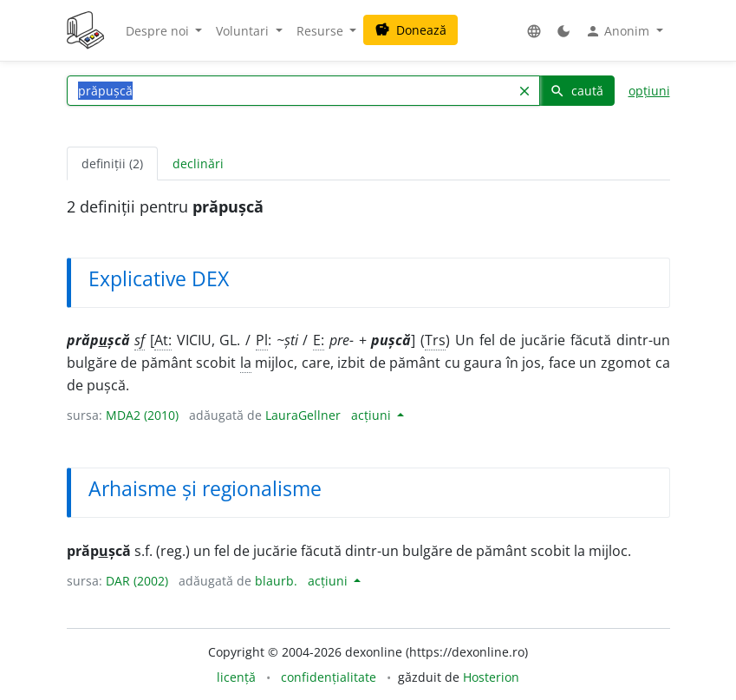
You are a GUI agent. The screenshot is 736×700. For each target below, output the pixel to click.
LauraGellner (303, 415)
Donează (410, 30)
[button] (534, 31)
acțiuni (373, 415)
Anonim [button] (619, 31)
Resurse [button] (322, 31)
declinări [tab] (198, 164)
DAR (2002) (137, 581)
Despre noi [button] (159, 31)
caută (576, 91)
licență (236, 677)
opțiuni (649, 91)
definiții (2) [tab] (112, 164)
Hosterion (491, 677)
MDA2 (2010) (142, 415)
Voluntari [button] (244, 31)
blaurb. (276, 581)
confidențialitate (329, 677)
